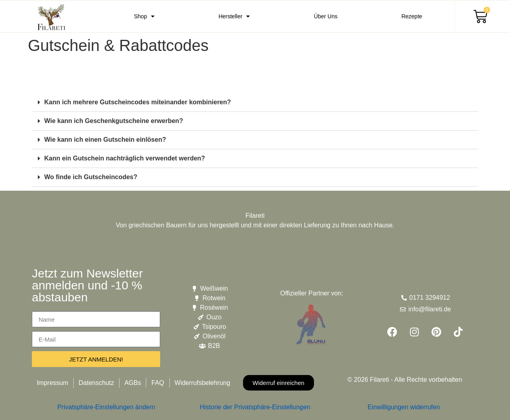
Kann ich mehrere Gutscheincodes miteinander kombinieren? (138, 102)
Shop (144, 16)
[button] (255, 103)
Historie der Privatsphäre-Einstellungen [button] (255, 407)
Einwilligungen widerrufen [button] (404, 407)
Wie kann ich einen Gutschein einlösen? (105, 140)
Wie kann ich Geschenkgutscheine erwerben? (114, 121)
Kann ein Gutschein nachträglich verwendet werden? (125, 158)
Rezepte (412, 16)
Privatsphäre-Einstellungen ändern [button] (106, 407)
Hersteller (234, 16)
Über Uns (326, 16)
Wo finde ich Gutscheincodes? (91, 177)
